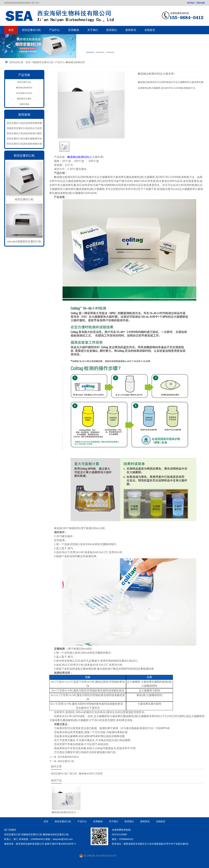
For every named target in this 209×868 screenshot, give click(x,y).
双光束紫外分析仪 (24, 93)
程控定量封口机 (31, 30)
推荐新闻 (24, 115)
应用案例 (74, 30)
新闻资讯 (131, 30)
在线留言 (150, 30)
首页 (11, 30)
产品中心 (55, 30)
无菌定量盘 (24, 104)
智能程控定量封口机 (43, 62)
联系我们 (191, 3)
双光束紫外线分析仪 (68, 757)
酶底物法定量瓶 (24, 99)
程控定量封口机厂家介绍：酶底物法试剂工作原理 (77, 774)
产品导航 (24, 75)
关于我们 (93, 30)
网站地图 (201, 3)
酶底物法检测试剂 (24, 88)
